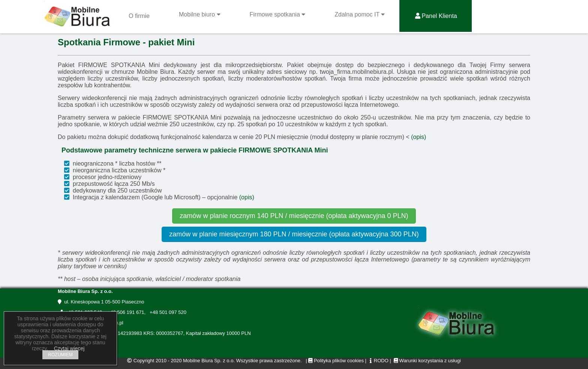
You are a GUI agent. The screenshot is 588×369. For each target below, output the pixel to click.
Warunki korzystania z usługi (430, 361)
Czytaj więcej (69, 348)
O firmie (139, 16)
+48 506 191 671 (124, 312)
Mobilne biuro (200, 14)
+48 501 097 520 (167, 312)
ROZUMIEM (60, 355)
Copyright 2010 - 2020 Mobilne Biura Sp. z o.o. (184, 361)
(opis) (418, 137)
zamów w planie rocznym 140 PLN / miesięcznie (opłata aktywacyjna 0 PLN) (294, 216)
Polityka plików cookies (336, 361)
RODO (378, 361)
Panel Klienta (435, 16)
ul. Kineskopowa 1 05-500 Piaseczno (101, 302)
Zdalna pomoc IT (360, 14)
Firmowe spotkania (278, 14)
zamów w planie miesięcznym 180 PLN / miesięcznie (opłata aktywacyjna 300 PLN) (294, 234)
